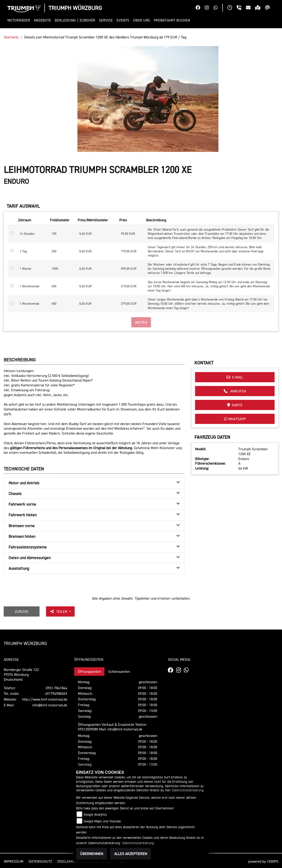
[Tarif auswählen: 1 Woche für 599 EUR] (12, 268)
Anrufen (235, 391)
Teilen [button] (59, 611)
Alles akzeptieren (131, 854)
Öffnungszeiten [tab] (89, 671)
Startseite (11, 37)
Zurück (22, 611)
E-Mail (235, 377)
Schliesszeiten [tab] (119, 671)
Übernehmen (92, 854)
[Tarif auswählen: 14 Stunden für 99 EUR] (12, 233)
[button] (20, 20)
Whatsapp (235, 419)
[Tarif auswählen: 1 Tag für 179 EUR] (12, 251)
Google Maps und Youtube (102, 821)
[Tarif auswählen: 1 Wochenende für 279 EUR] (12, 303)
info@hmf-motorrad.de (50, 705)
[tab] (94, 483)
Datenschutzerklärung (188, 790)
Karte (235, 405)
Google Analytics (95, 814)
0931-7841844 (57, 688)
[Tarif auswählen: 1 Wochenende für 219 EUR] (12, 286)
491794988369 (56, 693)
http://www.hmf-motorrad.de (45, 699)
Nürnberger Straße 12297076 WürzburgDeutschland (21, 674)
